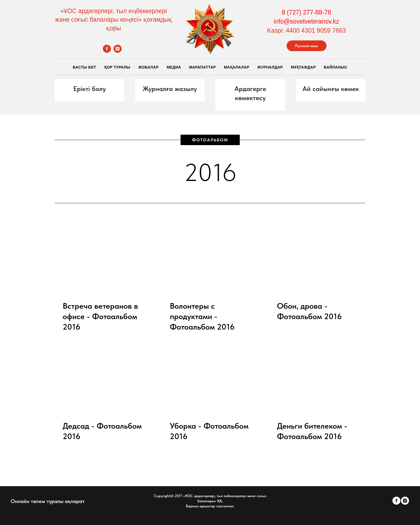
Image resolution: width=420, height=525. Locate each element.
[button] (90, 89)
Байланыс (336, 67)
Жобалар (148, 67)
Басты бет (84, 67)
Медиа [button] (174, 67)
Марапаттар (202, 67)
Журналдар (270, 67)
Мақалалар (237, 67)
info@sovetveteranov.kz (306, 21)
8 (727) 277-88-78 (306, 12)
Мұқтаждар (303, 67)
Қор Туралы (117, 67)
